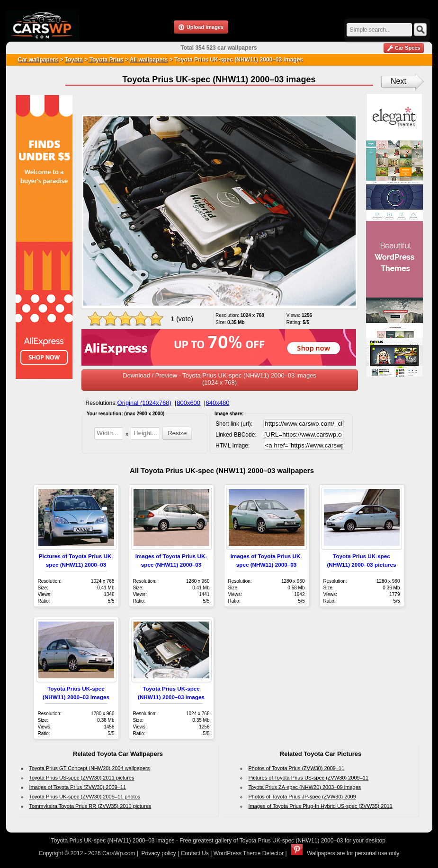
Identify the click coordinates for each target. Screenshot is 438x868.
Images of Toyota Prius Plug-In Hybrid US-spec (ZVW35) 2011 (321, 806)
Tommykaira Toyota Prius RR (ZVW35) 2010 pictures (90, 806)
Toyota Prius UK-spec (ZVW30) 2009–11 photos (85, 797)
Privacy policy (158, 853)
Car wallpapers (38, 60)
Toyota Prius (105, 60)
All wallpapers (149, 60)
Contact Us (195, 853)
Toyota (74, 60)
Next (398, 81)
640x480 (218, 403)
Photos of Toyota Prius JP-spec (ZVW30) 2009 (302, 797)
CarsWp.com (119, 853)
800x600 (188, 403)
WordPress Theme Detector (249, 853)
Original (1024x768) (144, 403)
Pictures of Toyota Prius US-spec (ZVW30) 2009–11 (309, 778)
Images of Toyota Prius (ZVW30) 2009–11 (78, 787)
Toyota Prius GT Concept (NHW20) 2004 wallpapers (90, 768)
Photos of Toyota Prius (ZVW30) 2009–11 (297, 768)
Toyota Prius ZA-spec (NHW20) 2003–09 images (305, 787)
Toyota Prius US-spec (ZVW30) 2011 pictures (82, 778)
